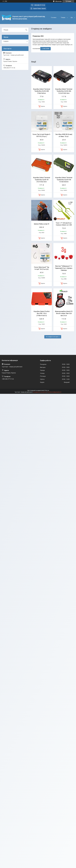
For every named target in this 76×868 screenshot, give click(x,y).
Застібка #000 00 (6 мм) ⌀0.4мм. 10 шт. (64, 135)
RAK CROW (46, 49)
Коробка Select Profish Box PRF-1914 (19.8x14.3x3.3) (42, 313)
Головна (43, 17)
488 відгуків (58, 1)
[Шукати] (26, 30)
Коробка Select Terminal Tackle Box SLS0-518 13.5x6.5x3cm (64, 180)
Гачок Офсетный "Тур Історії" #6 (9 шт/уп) (42, 268)
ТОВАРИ (6, 41)
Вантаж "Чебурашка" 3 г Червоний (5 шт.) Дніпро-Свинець (64, 268)
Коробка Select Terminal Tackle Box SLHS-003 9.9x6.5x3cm (42, 91)
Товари (52, 17)
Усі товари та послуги (52, 337)
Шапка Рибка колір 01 (42, 224)
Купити (43, 106)
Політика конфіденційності (54, 392)
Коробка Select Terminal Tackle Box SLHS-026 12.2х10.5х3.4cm (64, 91)
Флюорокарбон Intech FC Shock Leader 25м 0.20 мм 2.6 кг (64, 313)
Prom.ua (47, 390)
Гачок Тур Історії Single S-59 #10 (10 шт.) (42, 135)
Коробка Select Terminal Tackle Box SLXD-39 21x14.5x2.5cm (42, 180)
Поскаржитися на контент (40, 392)
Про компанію (64, 17)
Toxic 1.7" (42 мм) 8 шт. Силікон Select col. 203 (64, 224)
